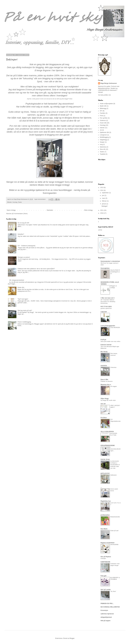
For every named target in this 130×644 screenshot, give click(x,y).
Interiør (102, 128)
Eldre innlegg (88, 210)
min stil (103, 404)
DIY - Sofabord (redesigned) (26, 246)
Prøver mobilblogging (24, 322)
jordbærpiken (105, 515)
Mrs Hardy (104, 352)
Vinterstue (113, 367)
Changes (103, 558)
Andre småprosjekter (106, 104)
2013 (102, 188)
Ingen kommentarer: (40, 199)
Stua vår (103, 149)
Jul (101, 130)
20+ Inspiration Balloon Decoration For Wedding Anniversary (108, 302)
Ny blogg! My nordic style (108, 400)
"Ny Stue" (113, 591)
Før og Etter (104, 118)
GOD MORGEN (115, 327)
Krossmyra (104, 610)
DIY (101, 111)
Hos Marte (104, 529)
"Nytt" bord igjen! (23, 299)
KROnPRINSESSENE (108, 446)
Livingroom (103, 135)
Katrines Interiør (106, 345)
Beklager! (12, 59)
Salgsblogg (103, 140)
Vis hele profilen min (104, 95)
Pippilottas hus (106, 501)
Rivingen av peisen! (24, 257)
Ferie (101, 116)
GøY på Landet (106, 590)
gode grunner (105, 473)
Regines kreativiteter (108, 543)
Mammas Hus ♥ (106, 385)
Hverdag (15, 202)
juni (103, 195)
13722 (100, 230)
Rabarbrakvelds (115, 517)
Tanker (20, 202)
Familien (103, 113)
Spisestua (103, 147)
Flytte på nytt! (114, 531)
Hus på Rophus (106, 557)
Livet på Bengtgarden (108, 326)
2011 (102, 210)
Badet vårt (103, 106)
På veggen (114, 386)
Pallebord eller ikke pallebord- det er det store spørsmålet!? (36, 269)
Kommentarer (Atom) (21, 214)
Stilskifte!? (21, 234)
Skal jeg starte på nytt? (25, 310)
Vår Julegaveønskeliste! (17, 280)
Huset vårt (103, 123)
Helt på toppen (105, 621)
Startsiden (50, 210)
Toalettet (103, 154)
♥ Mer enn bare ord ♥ (108, 298)
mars (104, 198)
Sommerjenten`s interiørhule (110, 261)
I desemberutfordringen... (115, 449)
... (101, 487)
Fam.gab (103, 576)
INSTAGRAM (114, 545)
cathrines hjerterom (107, 614)
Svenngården (105, 268)
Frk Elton (104, 418)
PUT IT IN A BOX (106, 307)
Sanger (102, 142)
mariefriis (104, 366)
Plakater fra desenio (107, 381)
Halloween (114, 475)
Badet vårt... (21, 287)
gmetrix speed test (106, 308)
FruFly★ (103, 340)
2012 (102, 190)
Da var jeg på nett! (23, 223)
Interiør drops (105, 459)
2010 (102, 213)
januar (104, 204)
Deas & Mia (104, 380)
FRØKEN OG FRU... (107, 604)
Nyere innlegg (11, 210)
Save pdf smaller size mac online (110, 341)
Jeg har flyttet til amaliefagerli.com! (115, 272)
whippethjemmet (106, 617)
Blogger (72, 638)
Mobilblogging (104, 137)
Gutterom (103, 120)
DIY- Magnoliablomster (115, 421)
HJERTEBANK (105, 562)
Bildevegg (103, 108)
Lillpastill (104, 312)
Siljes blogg (105, 399)
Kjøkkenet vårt (104, 132)
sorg (101, 144)
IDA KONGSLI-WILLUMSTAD (110, 607)
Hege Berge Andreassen (109, 83)
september (106, 193)
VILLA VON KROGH (107, 432)
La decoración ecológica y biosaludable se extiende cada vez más (115, 465)
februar (104, 201)
